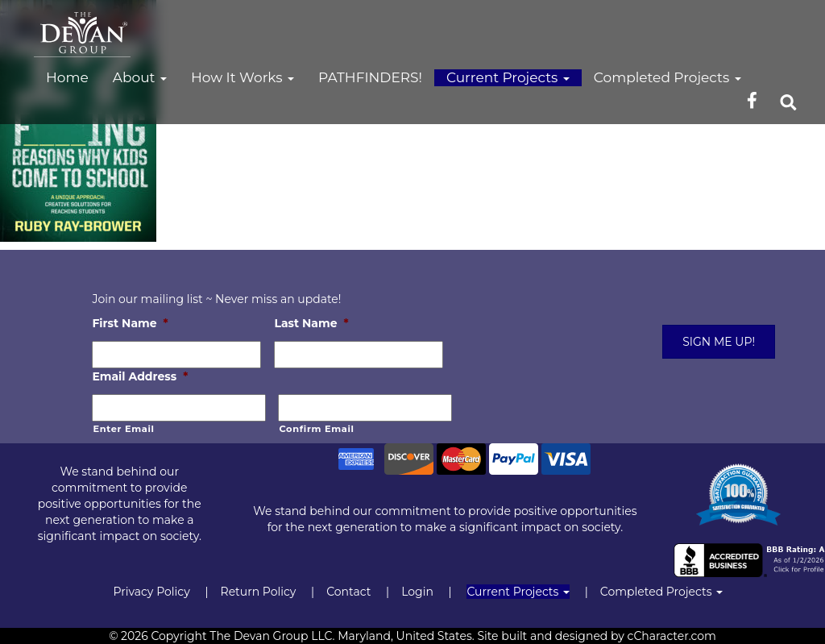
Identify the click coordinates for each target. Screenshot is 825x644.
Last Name (311, 323)
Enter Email (123, 429)
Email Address (140, 376)
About (140, 77)
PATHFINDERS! (370, 77)
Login (417, 592)
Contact (348, 592)
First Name (130, 323)
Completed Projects (667, 77)
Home (67, 77)
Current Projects (508, 77)
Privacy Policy (151, 592)
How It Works (243, 77)
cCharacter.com (672, 636)
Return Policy (259, 592)
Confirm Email (316, 429)
